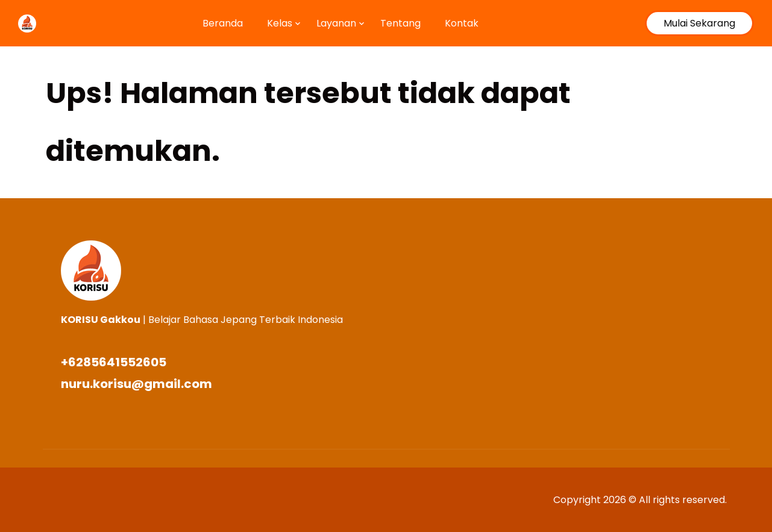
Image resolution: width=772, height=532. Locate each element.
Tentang (400, 23)
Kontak (462, 23)
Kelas (280, 23)
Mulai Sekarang (699, 23)
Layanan (336, 23)
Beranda (223, 23)
